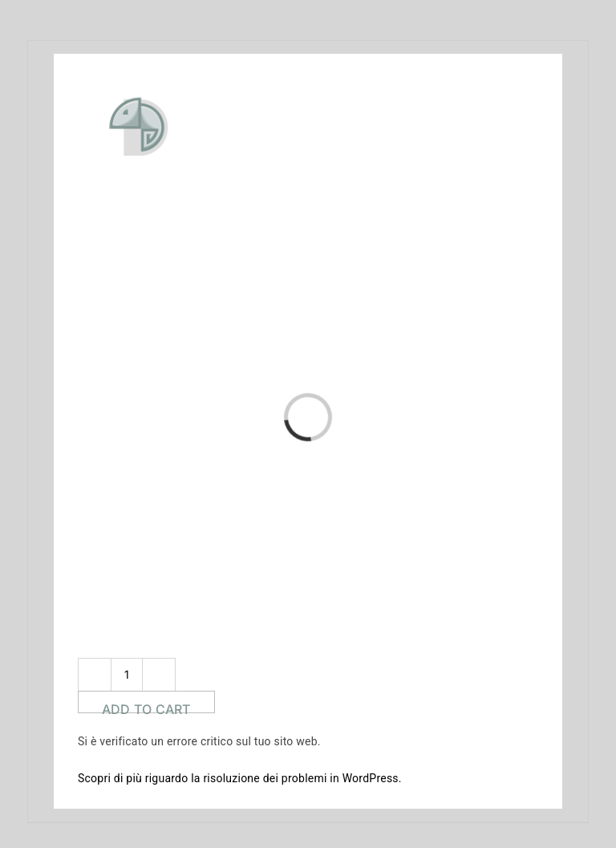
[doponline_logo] (188, 77)
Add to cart (146, 707)
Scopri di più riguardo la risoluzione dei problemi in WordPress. (240, 778)
